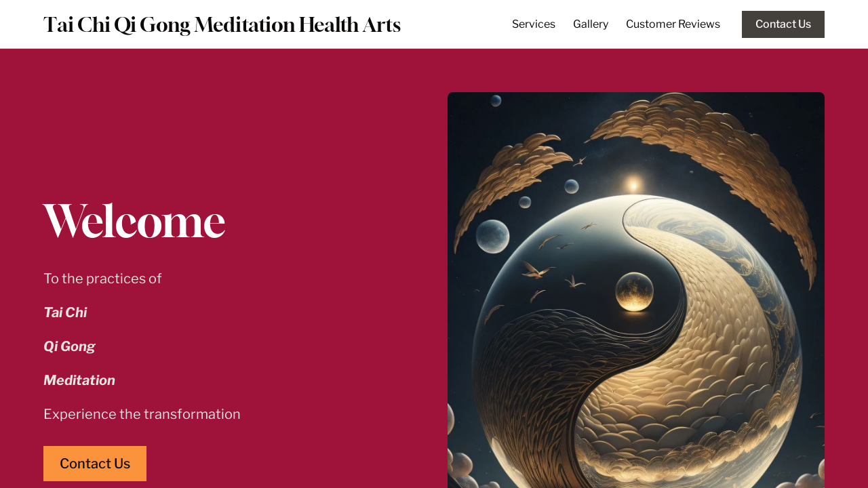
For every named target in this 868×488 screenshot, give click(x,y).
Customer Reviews (673, 24)
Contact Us (783, 24)
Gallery (591, 24)
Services (534, 24)
